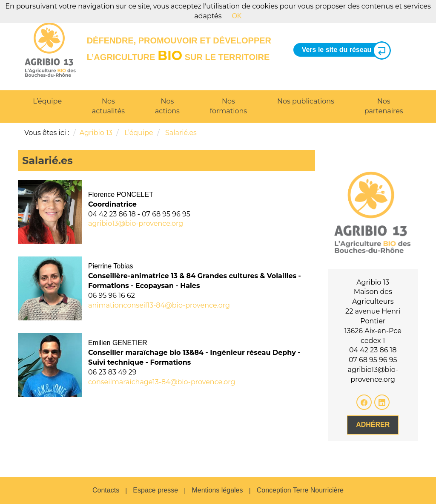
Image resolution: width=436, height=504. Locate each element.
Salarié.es (181, 133)
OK (237, 16)
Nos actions (167, 106)
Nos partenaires (384, 106)
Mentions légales (217, 490)
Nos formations (228, 106)
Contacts (106, 490)
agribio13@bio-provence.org (136, 223)
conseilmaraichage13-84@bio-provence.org (162, 382)
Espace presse (155, 490)
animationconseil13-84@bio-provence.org (159, 305)
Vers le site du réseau (343, 50)
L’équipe (47, 101)
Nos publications (306, 101)
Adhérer (373, 425)
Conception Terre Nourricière (300, 490)
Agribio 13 (96, 133)
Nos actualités (108, 106)
